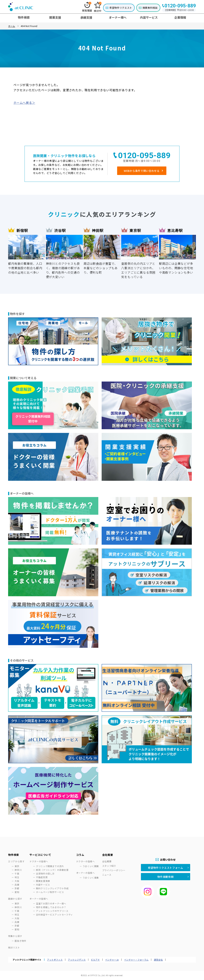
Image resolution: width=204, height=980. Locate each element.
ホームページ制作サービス (50, 892)
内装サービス (43, 885)
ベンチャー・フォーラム (136, 960)
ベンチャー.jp (112, 960)
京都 (17, 888)
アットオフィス (55, 960)
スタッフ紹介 (109, 866)
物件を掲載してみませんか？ (51, 907)
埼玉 (17, 877)
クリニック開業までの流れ (50, 866)
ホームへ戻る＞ (24, 103)
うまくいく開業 (91, 866)
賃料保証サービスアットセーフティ (54, 915)
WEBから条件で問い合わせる (142, 171)
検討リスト (14, 947)
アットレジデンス (77, 960)
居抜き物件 (20, 941)
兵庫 (17, 885)
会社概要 (107, 861)
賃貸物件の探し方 (45, 873)
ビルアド (95, 960)
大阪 (17, 881)
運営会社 (158, 960)
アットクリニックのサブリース (52, 911)
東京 (17, 866)
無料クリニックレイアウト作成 (52, 888)
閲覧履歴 (87, 7)
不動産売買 (42, 877)
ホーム (12, 26)
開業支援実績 (43, 881)
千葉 (17, 873)
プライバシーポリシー (114, 870)
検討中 (98, 7)
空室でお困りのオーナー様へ (51, 903)
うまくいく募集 (91, 878)
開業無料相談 (150, 8)
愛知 (17, 892)
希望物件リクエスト (121, 8)
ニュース (107, 875)
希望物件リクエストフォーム (166, 868)
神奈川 (18, 870)
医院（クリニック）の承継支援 (52, 870)
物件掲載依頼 (165, 877)
